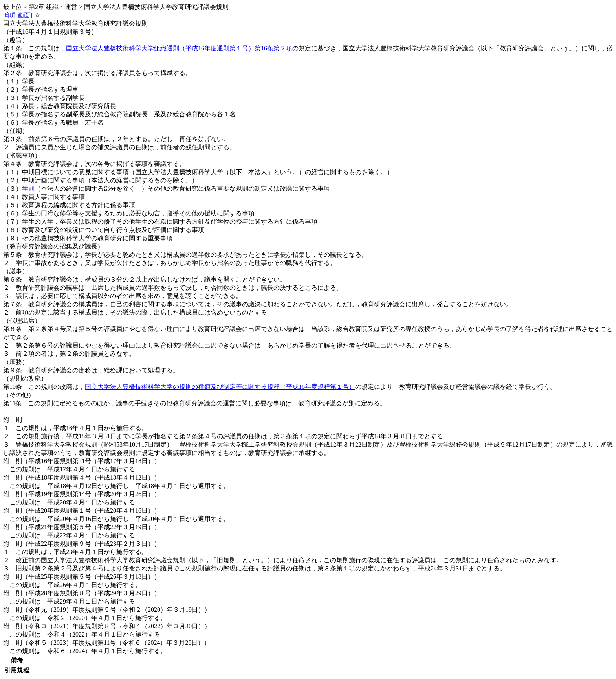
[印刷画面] (18, 15)
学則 (28, 189)
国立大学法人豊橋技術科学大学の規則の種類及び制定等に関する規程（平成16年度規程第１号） (220, 387)
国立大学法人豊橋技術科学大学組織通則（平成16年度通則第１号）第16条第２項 (179, 48)
